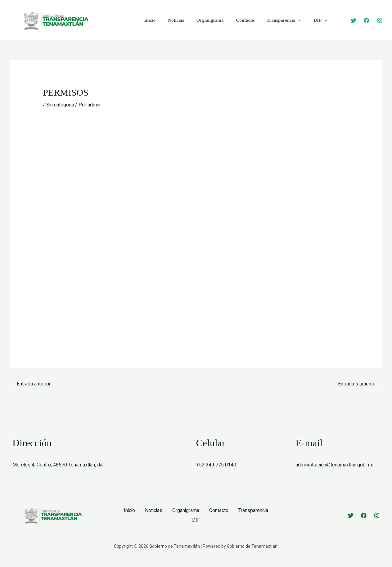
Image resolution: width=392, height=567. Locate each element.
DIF (303, 20)
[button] (284, 20)
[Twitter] (354, 20)
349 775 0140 (221, 465)
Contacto (234, 20)
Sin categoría (60, 105)
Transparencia (270, 20)
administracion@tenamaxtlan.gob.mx (335, 465)
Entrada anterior (31, 383)
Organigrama (202, 20)
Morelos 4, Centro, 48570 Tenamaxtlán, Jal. (59, 465)
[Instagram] (380, 20)
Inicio (149, 20)
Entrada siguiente (360, 383)
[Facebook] (367, 20)
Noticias (171, 20)
